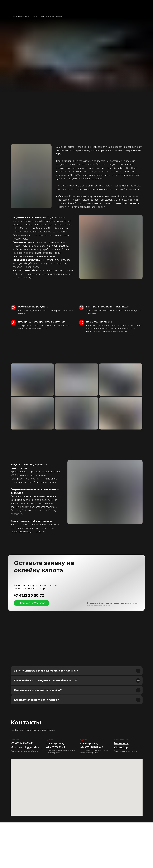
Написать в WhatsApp (33, 603)
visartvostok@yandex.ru (27, 748)
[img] (17, 603)
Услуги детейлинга (20, 16)
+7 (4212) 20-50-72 (22, 743)
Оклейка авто (39, 16)
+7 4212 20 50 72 (29, 595)
